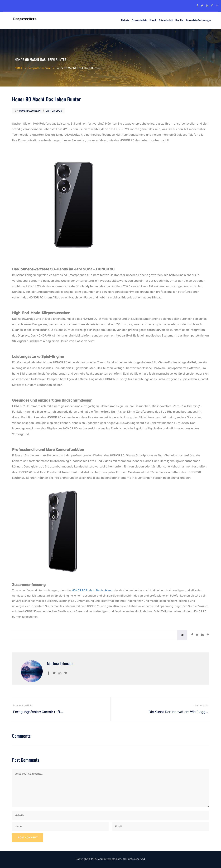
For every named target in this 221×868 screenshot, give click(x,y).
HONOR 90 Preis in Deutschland (92, 590)
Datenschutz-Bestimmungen (198, 20)
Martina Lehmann (30, 111)
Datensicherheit (166, 20)
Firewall (153, 20)
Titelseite (125, 20)
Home (18, 68)
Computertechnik (139, 20)
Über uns (179, 20)
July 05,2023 (54, 111)
